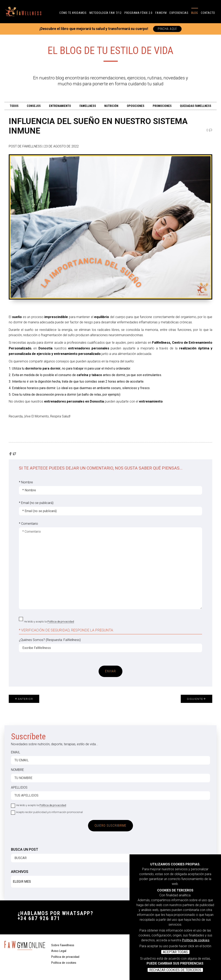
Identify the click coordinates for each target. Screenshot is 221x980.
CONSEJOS (34, 106)
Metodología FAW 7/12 (105, 13)
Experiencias (179, 13)
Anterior (24, 699)
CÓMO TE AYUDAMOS (73, 13)
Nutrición (111, 106)
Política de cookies (196, 940)
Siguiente (197, 699)
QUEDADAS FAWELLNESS (196, 106)
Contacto (208, 13)
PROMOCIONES (162, 106)
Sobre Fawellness (63, 945)
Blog (195, 13)
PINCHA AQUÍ (167, 29)
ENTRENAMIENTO (60, 106)
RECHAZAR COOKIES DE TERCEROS (175, 970)
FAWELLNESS (88, 106)
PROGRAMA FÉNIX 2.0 (138, 13)
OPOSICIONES (136, 106)
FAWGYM (161, 13)
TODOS (14, 106)
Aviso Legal (59, 951)
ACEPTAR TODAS (175, 952)
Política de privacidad (61, 621)
